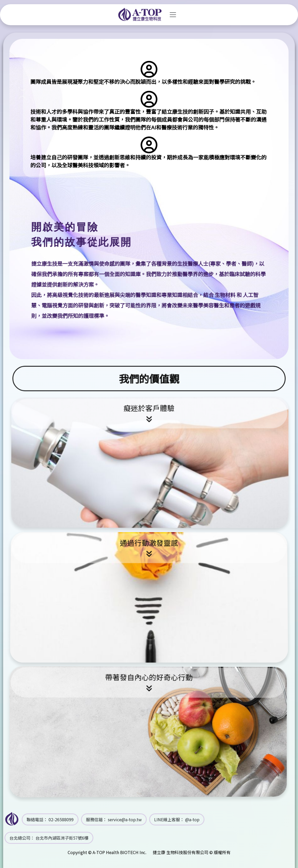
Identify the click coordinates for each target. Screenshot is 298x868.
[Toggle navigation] (173, 15)
